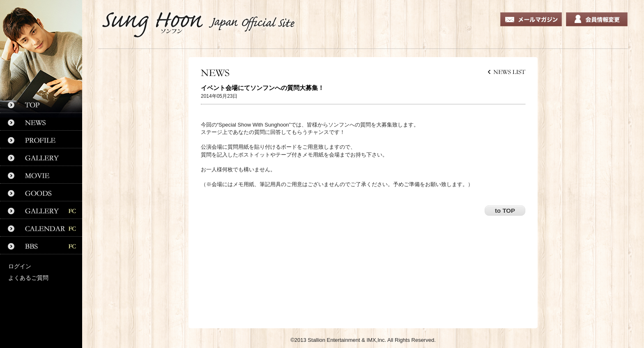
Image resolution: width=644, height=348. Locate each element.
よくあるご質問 (28, 278)
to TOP (505, 211)
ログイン (20, 266)
